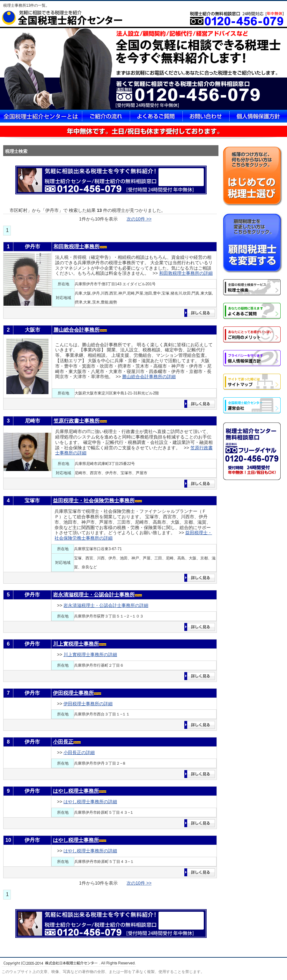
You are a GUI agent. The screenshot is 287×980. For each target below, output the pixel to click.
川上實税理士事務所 (76, 644)
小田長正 (63, 742)
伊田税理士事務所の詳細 (88, 704)
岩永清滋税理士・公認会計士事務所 (94, 595)
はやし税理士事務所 (76, 791)
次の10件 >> (139, 219)
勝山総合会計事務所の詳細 (149, 377)
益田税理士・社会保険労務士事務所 (94, 501)
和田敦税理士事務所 (77, 247)
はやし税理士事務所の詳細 (90, 802)
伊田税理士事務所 (73, 693)
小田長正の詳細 (79, 752)
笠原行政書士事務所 (77, 421)
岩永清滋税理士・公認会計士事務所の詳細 (106, 605)
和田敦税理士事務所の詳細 (186, 273)
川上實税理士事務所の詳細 (90, 655)
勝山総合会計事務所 (77, 330)
